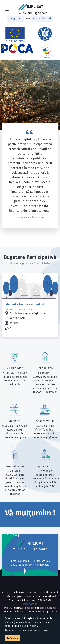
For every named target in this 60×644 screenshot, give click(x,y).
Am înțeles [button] (12, 638)
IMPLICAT (33, 9)
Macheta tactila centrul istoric (28, 304)
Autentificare (42, 18)
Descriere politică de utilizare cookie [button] (27, 630)
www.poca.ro (30, 604)
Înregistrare (16, 18)
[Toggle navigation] (7, 10)
